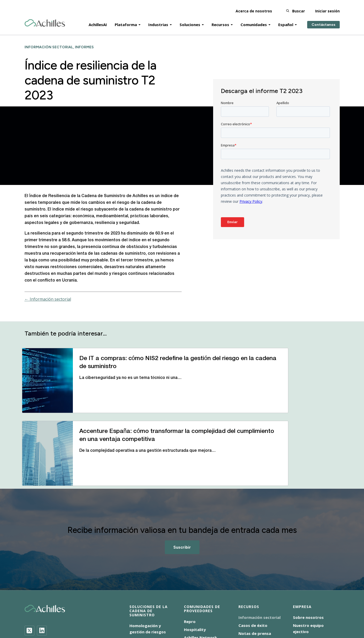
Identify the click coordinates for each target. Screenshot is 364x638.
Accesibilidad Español (43, 615)
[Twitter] (29, 566)
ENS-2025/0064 (164, 615)
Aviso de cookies (85, 615)
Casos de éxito (253, 561)
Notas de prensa (255, 569)
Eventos (246, 577)
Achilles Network (200, 573)
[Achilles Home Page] (45, 20)
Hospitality (195, 565)
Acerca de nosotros (254, 8)
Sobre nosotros (308, 553)
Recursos (220, 21)
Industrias (158, 21)
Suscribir (182, 482)
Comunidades (254, 21)
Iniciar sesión (327, 8)
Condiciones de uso (203, 615)
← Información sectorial (48, 299)
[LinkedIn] (42, 566)
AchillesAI (98, 21)
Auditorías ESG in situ (150, 589)
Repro (190, 557)
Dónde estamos (308, 575)
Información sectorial (260, 553)
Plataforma (126, 21)
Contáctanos (323, 21)
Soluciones (190, 21)
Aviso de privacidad (124, 615)
